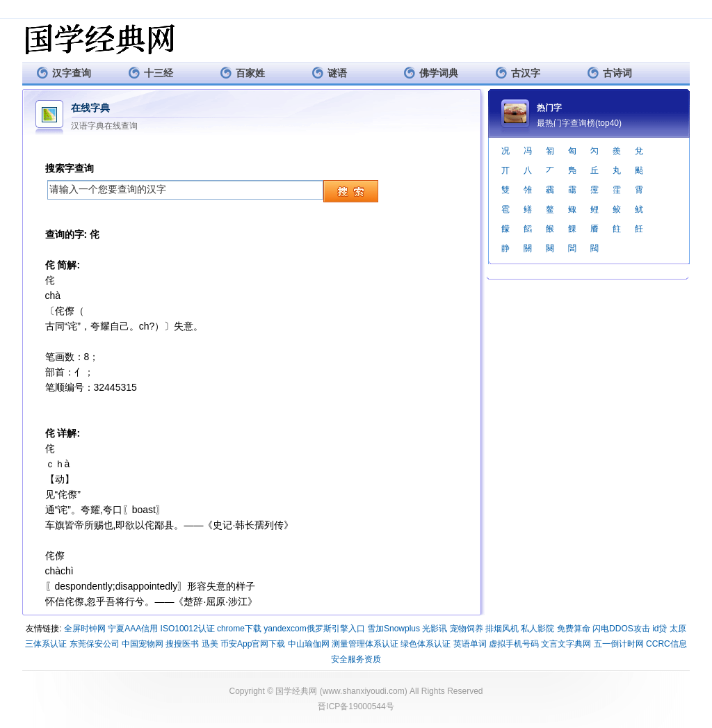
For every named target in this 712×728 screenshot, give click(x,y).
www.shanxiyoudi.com (364, 691)
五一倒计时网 (619, 644)
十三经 (151, 73)
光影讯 (435, 629)
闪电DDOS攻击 (621, 629)
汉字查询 (64, 73)
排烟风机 (502, 629)
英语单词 (470, 644)
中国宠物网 (143, 644)
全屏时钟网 (85, 629)
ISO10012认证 (188, 629)
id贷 (660, 629)
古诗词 (609, 73)
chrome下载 (239, 629)
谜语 (329, 73)
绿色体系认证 (426, 644)
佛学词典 (431, 73)
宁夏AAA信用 (133, 629)
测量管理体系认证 (365, 644)
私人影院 (537, 629)
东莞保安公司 (95, 644)
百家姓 (242, 73)
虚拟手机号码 (514, 644)
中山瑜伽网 (309, 644)
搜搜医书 (182, 644)
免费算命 (574, 629)
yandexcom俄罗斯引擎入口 (314, 629)
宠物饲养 (467, 629)
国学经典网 (296, 691)
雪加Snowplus (394, 629)
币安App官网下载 (253, 644)
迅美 (210, 644)
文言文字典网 (566, 644)
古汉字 (518, 73)
